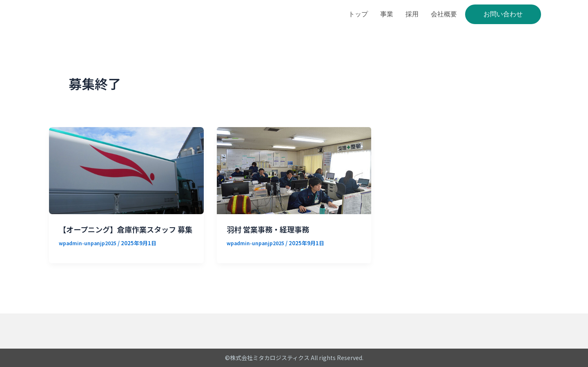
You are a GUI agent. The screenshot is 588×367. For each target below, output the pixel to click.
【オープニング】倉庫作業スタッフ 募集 (124, 234)
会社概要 (444, 14)
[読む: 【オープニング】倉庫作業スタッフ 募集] (126, 170)
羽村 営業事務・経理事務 (273, 229)
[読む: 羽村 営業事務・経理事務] (294, 170)
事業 (387, 14)
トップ (358, 14)
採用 (412, 14)
